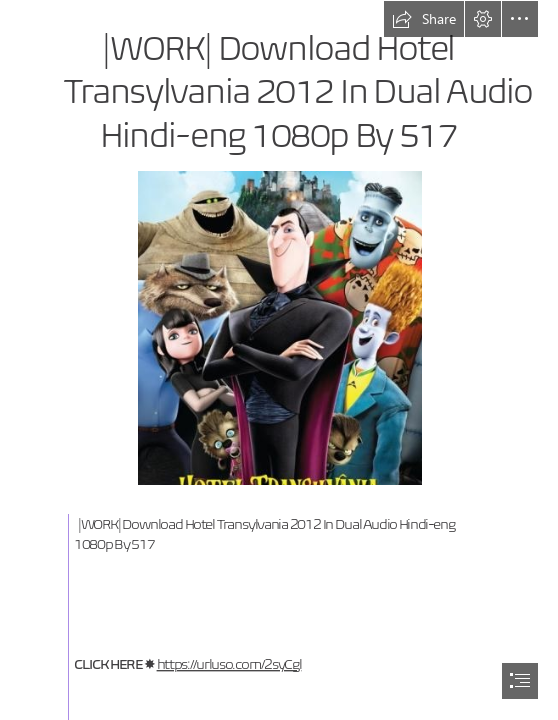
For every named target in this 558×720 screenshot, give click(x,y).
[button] (424, 19)
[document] (279, 360)
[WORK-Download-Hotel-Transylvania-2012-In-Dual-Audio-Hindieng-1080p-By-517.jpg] (279, 327)
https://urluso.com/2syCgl (229, 664)
